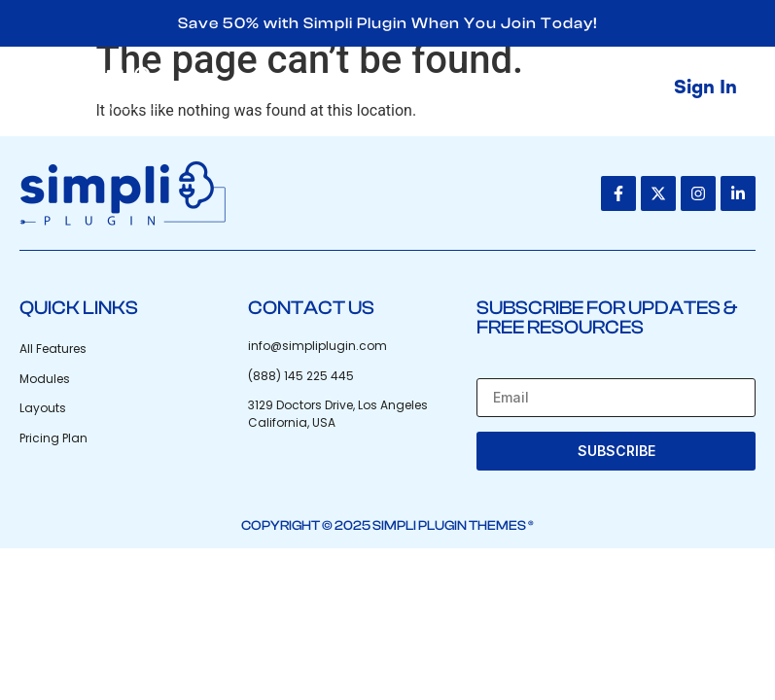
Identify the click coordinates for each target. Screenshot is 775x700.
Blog (469, 88)
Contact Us (575, 88)
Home (305, 88)
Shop (390, 88)
